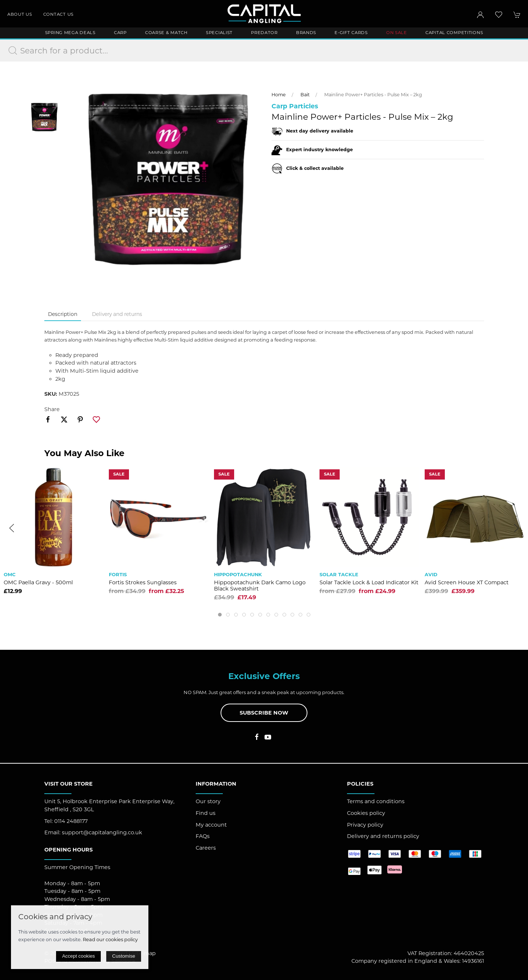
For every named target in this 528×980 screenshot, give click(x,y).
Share (52, 409)
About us (20, 14)
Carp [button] (120, 33)
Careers (206, 848)
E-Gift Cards (351, 33)
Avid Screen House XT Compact (467, 582)
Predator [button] (264, 33)
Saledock (123, 961)
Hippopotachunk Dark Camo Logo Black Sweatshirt (260, 586)
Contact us (58, 14)
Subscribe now (264, 713)
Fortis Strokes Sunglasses (143, 582)
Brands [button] (306, 33)
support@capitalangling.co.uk (102, 832)
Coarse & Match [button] (166, 33)
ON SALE (397, 33)
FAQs (203, 836)
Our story (208, 801)
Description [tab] (63, 314)
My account (211, 825)
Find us (206, 813)
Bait (305, 95)
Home (279, 95)
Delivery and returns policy (383, 836)
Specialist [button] (219, 33)
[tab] (220, 615)
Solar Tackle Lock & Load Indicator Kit (369, 582)
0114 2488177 (71, 821)
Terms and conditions (376, 801)
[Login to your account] (480, 15)
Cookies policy (366, 813)
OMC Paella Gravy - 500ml (38, 582)
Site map (144, 953)
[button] (499, 15)
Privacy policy (365, 825)
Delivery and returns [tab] (117, 314)
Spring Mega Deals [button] (70, 33)
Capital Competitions (454, 33)
